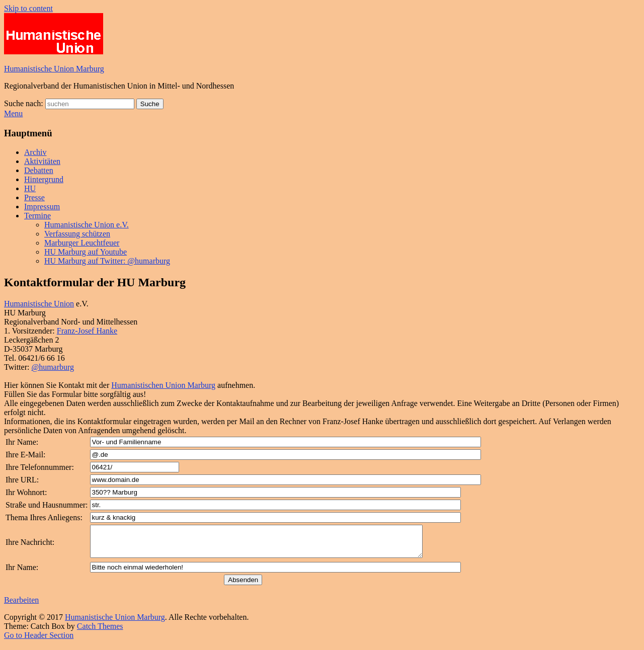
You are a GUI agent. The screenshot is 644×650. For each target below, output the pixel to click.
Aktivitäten (42, 161)
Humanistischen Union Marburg (163, 385)
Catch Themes (100, 632)
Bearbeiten (21, 606)
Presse (34, 197)
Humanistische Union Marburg (54, 69)
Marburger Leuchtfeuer (82, 243)
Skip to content (28, 8)
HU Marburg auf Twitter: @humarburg (107, 261)
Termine (37, 216)
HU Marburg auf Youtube (86, 252)
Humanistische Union (39, 304)
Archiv (35, 152)
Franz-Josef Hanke (87, 331)
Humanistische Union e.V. (87, 225)
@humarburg (53, 367)
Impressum (42, 207)
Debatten (39, 170)
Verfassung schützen (77, 234)
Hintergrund (44, 179)
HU (30, 188)
